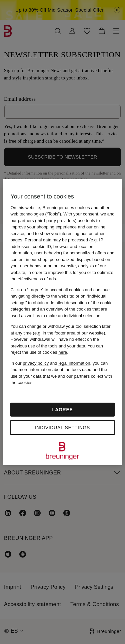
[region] (62, 322)
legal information (74, 363)
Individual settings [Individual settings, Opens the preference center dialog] (62, 428)
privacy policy (36, 363)
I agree (63, 410)
